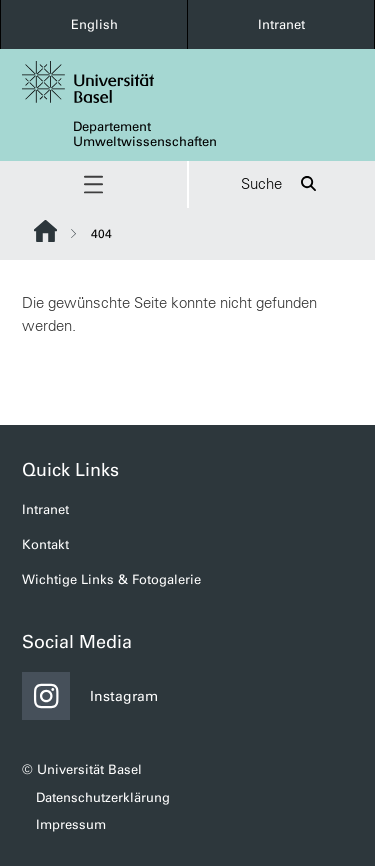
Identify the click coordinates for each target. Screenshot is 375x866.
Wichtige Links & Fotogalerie (111, 579)
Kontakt (45, 544)
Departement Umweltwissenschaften (145, 134)
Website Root (45, 231)
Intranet (281, 24)
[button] (93, 184)
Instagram (90, 696)
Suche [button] (281, 184)
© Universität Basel (82, 769)
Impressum (71, 824)
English (94, 24)
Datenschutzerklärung (103, 797)
